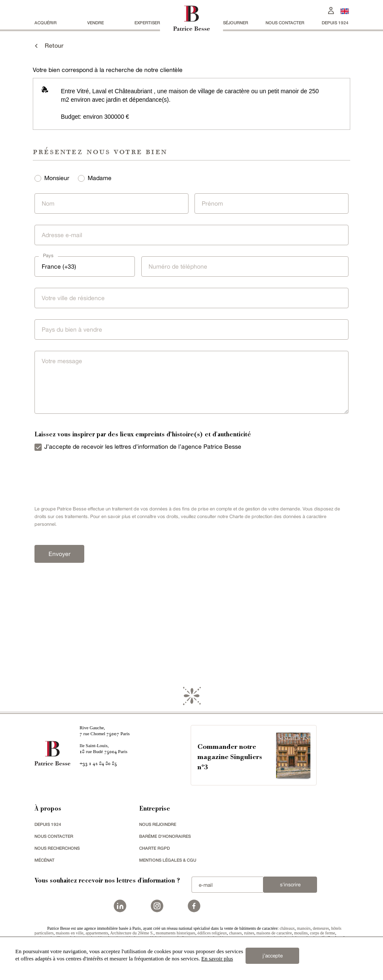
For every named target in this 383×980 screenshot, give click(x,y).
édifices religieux (212, 933)
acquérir (46, 23)
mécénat (44, 860)
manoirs (304, 928)
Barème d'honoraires (165, 836)
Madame (100, 178)
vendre (96, 23)
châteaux (287, 928)
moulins (301, 933)
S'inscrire (290, 885)
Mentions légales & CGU (168, 860)
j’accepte (273, 956)
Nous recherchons (57, 848)
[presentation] (94, 476)
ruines (249, 933)
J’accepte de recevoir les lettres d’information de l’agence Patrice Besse (143, 447)
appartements (97, 933)
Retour (48, 46)
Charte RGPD (154, 848)
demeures (321, 928)
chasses (235, 933)
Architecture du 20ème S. (132, 933)
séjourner (236, 23)
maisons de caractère (274, 933)
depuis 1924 (335, 23)
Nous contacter (285, 23)
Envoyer (60, 554)
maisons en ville (70, 933)
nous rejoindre (158, 824)
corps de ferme (322, 933)
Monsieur (57, 178)
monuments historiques (176, 933)
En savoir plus (217, 959)
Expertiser (147, 23)
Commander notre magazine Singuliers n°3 (230, 758)
